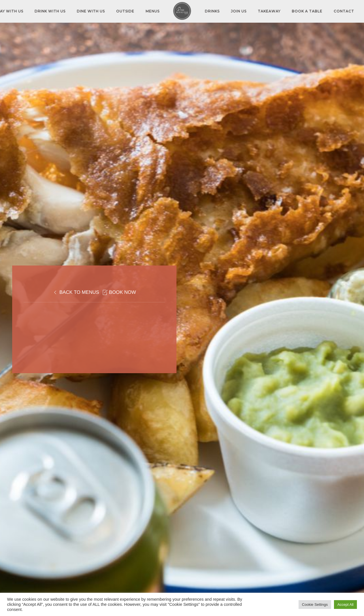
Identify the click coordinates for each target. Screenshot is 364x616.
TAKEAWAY (269, 11)
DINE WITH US (91, 11)
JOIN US (239, 11)
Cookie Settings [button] (315, 605)
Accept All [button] (345, 605)
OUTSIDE (125, 11)
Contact (344, 11)
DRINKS (212, 11)
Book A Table (307, 11)
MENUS (153, 11)
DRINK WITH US (50, 11)
